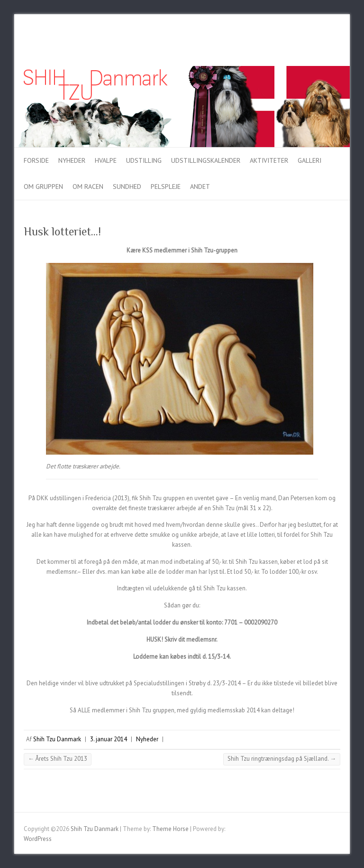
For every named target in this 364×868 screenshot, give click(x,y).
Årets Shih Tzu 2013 (58, 759)
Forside (36, 160)
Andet (200, 187)
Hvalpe (106, 160)
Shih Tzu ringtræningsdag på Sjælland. (282, 759)
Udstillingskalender (206, 160)
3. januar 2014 (109, 739)
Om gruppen (43, 187)
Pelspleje (166, 187)
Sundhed (127, 187)
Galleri (309, 160)
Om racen (88, 187)
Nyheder (72, 160)
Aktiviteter (269, 160)
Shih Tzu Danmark (57, 739)
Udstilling (144, 160)
